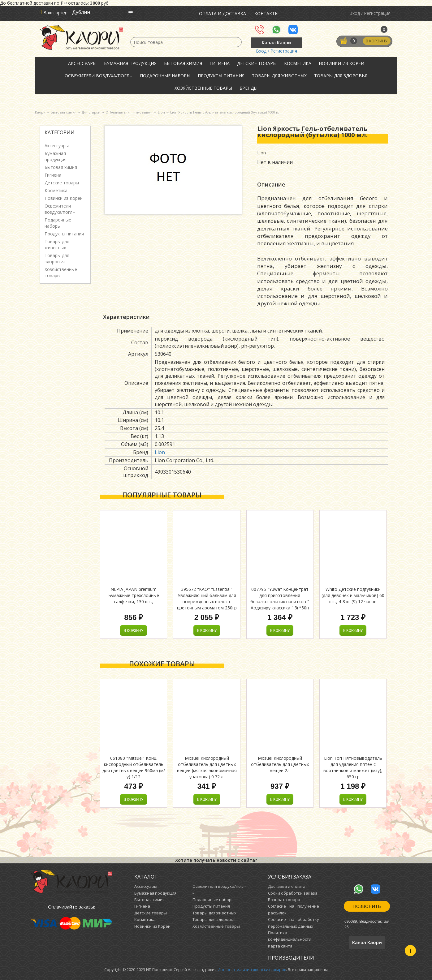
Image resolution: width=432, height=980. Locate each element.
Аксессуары (82, 63)
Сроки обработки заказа (293, 893)
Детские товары (257, 63)
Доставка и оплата (287, 886)
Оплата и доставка (222, 13)
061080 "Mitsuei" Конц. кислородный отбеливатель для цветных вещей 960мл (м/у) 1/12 (134, 767)
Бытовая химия (183, 63)
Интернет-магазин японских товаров (252, 970)
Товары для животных (279, 76)
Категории (60, 132)
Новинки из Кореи (341, 63)
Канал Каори (276, 43)
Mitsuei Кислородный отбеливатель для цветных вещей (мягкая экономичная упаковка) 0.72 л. (207, 767)
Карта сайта (280, 946)
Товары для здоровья (341, 76)
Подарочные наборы (165, 76)
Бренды (248, 88)
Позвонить (367, 906)
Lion (160, 452)
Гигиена (220, 63)
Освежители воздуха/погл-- (99, 76)
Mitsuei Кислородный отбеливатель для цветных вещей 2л (280, 764)
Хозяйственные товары (203, 88)
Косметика (298, 63)
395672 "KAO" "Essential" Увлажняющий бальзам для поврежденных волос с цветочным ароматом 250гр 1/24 (207, 602)
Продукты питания (221, 76)
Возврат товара (284, 900)
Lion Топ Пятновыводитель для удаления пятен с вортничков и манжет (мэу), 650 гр (353, 767)
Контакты (266, 13)
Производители (291, 958)
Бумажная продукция (130, 63)
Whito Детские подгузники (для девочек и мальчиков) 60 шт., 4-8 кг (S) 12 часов (353, 595)
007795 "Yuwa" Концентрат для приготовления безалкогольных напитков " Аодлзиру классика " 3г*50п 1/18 (280, 602)
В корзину (376, 41)
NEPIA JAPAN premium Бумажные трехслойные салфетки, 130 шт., (134, 595)
